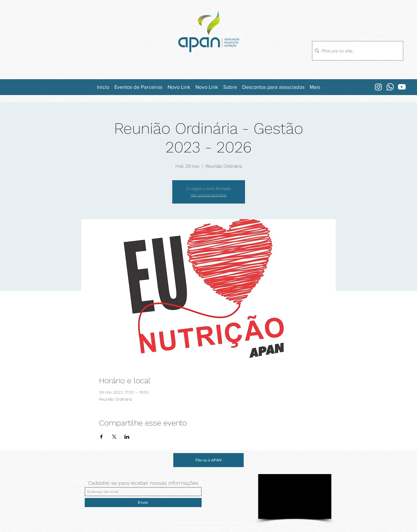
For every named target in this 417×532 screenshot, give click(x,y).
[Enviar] (143, 503)
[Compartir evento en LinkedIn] (127, 437)
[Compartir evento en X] (114, 437)
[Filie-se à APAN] (208, 460)
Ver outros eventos (209, 195)
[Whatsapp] (390, 87)
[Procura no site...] (357, 51)
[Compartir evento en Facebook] (101, 437)
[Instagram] (378, 87)
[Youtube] (402, 87)
